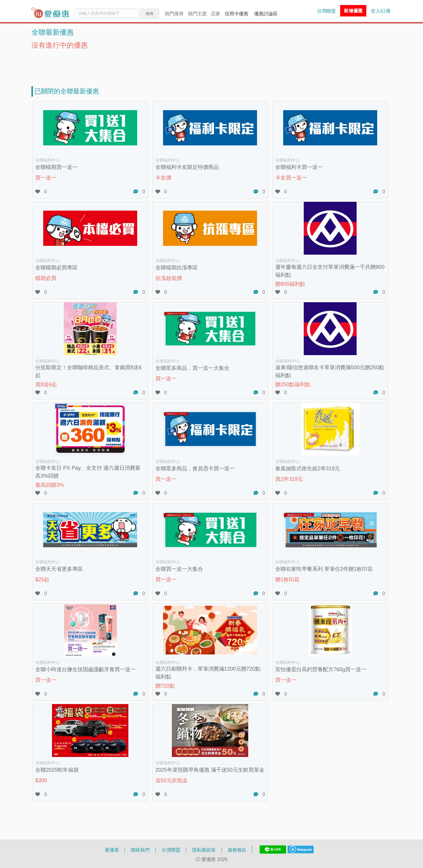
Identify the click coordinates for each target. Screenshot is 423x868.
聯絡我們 (140, 850)
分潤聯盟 (326, 11)
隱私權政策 (204, 850)
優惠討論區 (266, 14)
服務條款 (237, 850)
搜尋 (150, 14)
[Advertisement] (211, 64)
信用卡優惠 (236, 14)
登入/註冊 (381, 11)
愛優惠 (112, 850)
